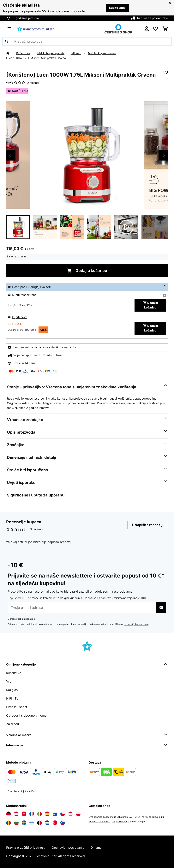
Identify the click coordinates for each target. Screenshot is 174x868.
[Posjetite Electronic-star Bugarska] (16, 823)
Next (164, 155)
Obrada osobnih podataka (22, 619)
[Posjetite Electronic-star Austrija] (16, 814)
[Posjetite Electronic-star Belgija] (39, 823)
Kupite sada (117, 8)
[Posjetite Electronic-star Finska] (32, 823)
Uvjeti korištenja (121, 821)
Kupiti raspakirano (24, 295)
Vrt (9, 681)
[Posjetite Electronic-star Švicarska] (24, 814)
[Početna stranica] (11, 53)
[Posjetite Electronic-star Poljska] (78, 814)
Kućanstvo (23, 53)
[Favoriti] (156, 29)
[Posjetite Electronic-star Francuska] (32, 814)
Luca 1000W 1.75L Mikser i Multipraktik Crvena (36, 58)
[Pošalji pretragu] (7, 41)
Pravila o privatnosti (99, 821)
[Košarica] (165, 29)
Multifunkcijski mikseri (102, 53)
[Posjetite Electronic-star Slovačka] (55, 814)
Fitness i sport (17, 707)
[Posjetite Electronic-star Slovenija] (63, 823)
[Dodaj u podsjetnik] (166, 73)
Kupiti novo (20, 317)
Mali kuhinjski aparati (51, 53)
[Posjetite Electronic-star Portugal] (55, 823)
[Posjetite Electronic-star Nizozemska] (47, 823)
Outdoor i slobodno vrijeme (26, 715)
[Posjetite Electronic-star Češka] (63, 814)
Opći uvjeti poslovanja (68, 847)
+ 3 (155, 227)
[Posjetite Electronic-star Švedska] (24, 823)
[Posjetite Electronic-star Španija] (47, 814)
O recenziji (33, 83)
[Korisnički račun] (147, 29)
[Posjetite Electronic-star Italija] (39, 814)
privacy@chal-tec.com (136, 624)
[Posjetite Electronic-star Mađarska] (70, 814)
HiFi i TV (12, 698)
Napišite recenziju (148, 525)
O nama (96, 847)
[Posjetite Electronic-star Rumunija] (9, 823)
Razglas (12, 690)
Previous (10, 155)
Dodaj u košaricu (87, 271)
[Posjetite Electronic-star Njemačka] (9, 814)
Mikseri (76, 53)
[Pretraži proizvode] (87, 41)
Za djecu (12, 724)
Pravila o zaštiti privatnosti (26, 847)
